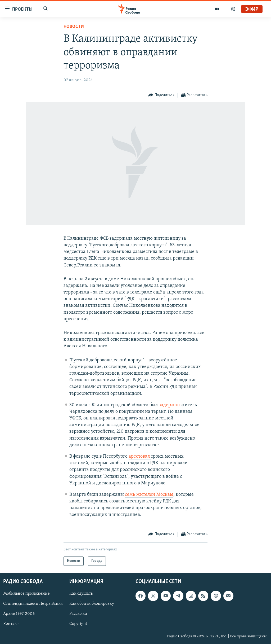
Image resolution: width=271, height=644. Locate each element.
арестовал (140, 456)
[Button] (161, 95)
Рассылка (78, 614)
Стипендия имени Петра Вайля (33, 604)
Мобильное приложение (26, 594)
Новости (74, 27)
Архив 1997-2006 (19, 614)
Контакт (11, 624)
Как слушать (81, 594)
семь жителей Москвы (149, 495)
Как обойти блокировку (92, 604)
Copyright (78, 624)
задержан (170, 405)
